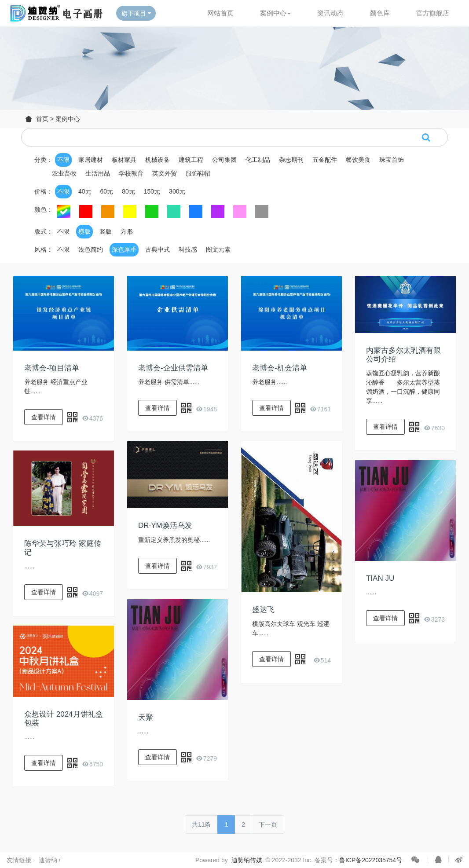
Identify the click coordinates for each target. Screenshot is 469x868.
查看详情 (44, 417)
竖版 (106, 231)
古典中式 (158, 249)
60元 (107, 191)
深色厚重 (124, 249)
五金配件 (325, 160)
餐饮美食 (358, 160)
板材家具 (124, 160)
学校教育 (131, 173)
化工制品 (258, 160)
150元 (152, 191)
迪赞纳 (49, 860)
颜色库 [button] (380, 13)
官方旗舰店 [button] (433, 13)
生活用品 (98, 173)
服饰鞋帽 (198, 173)
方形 (127, 231)
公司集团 (224, 160)
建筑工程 (191, 160)
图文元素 (218, 249)
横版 (84, 231)
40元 (85, 191)
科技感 (188, 249)
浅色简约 (91, 249)
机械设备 (158, 160)
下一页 (268, 824)
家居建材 (91, 160)
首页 (42, 119)
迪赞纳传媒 (247, 860)
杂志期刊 (291, 160)
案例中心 (68, 119)
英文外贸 (165, 173)
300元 (177, 191)
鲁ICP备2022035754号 (371, 860)
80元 (128, 191)
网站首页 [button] (220, 13)
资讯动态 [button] (330, 13)
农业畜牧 (64, 173)
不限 (63, 160)
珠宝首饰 (392, 160)
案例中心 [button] (275, 13)
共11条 (202, 824)
